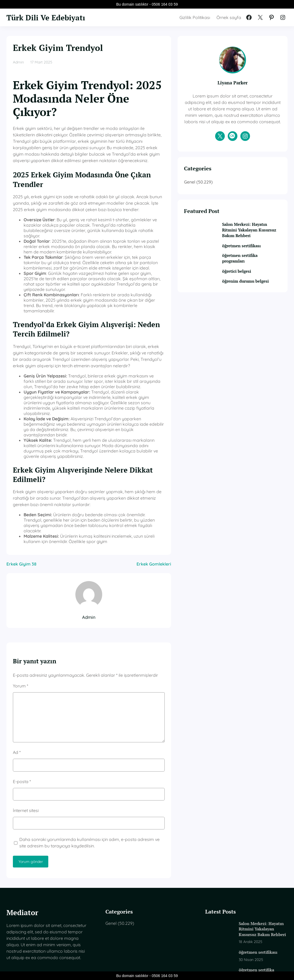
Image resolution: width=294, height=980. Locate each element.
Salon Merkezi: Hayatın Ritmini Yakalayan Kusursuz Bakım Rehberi (255, 253)
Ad (17, 676)
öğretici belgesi (250, 297)
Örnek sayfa (229, 17)
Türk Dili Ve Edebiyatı (49, 17)
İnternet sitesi (26, 734)
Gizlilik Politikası (195, 17)
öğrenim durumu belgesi (252, 311)
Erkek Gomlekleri (181, 488)
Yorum (21, 609)
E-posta (22, 705)
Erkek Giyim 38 (21, 488)
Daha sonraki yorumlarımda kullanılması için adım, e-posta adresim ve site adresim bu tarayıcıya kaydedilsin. (105, 766)
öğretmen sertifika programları (254, 285)
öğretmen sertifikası (255, 272)
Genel (217, 201)
